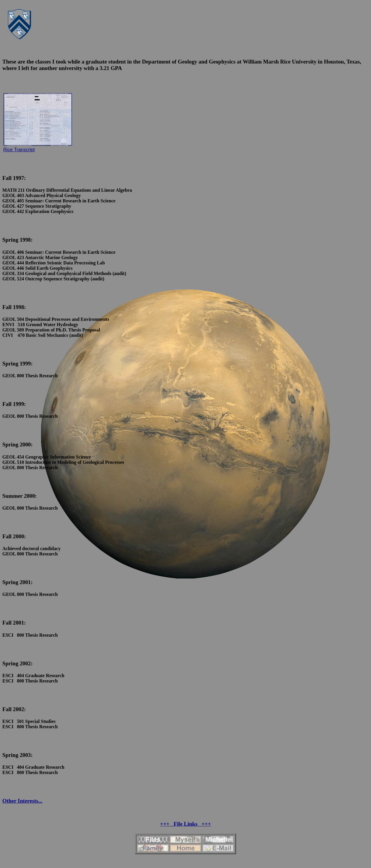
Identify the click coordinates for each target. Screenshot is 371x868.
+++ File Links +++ (186, 824)
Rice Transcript (19, 150)
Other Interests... (22, 801)
